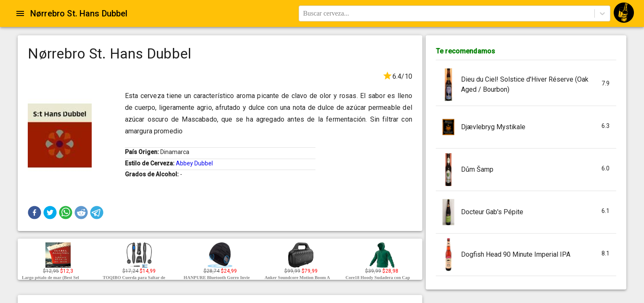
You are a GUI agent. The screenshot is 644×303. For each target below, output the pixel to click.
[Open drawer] (20, 13)
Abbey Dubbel (194, 163)
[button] (34, 213)
